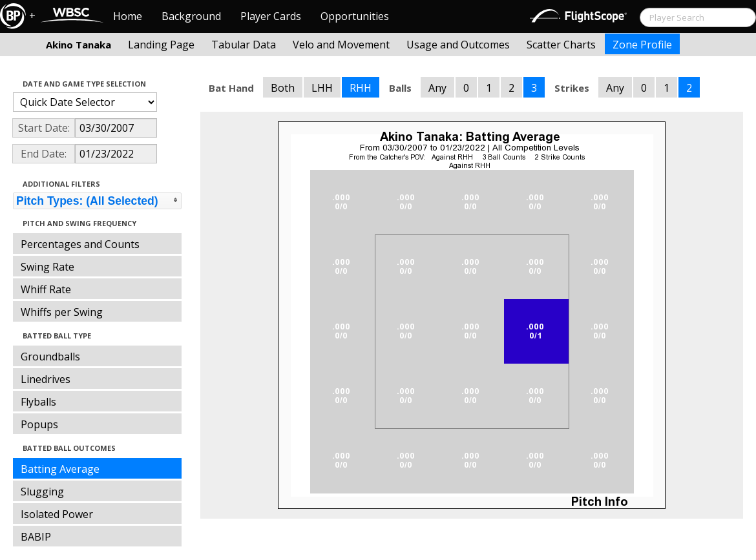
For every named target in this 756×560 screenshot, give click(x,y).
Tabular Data (244, 45)
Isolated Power (57, 514)
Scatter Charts (561, 45)
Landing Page (161, 45)
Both (283, 88)
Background (191, 16)
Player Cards (271, 16)
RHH (361, 88)
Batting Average (60, 469)
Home (128, 16)
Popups (39, 424)
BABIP (36, 537)
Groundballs (50, 357)
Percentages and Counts (80, 244)
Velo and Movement (341, 45)
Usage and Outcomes (458, 45)
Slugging (42, 492)
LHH (322, 88)
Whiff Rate (46, 289)
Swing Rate (47, 267)
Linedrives (46, 379)
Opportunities (355, 16)
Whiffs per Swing (62, 312)
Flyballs (38, 402)
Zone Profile (642, 45)
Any (437, 88)
